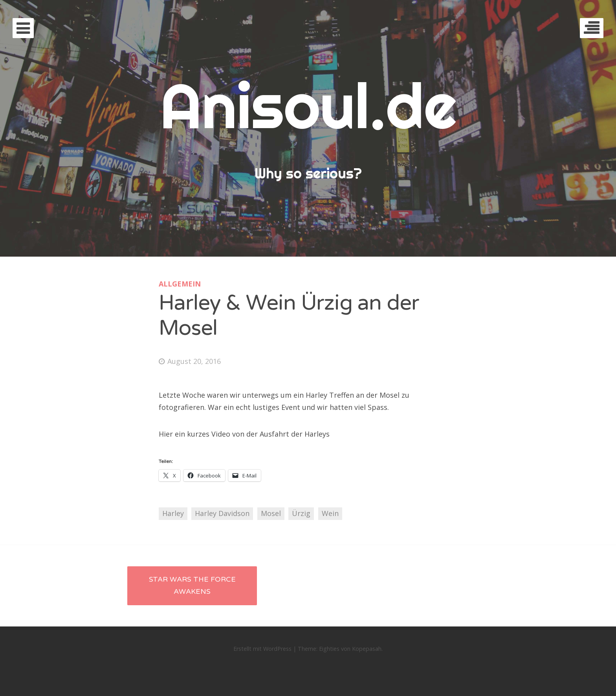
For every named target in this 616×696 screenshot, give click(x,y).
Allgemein (180, 284)
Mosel (271, 513)
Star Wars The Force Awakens (192, 586)
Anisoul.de (308, 105)
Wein (330, 513)
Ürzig (301, 513)
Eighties (329, 649)
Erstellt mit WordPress (262, 649)
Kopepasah (367, 649)
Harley (173, 513)
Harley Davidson (222, 513)
